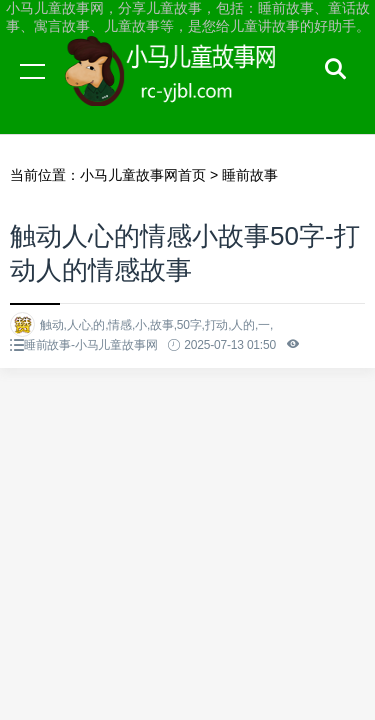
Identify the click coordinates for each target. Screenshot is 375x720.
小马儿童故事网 (190, 90)
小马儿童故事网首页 (143, 175)
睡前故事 (250, 175)
